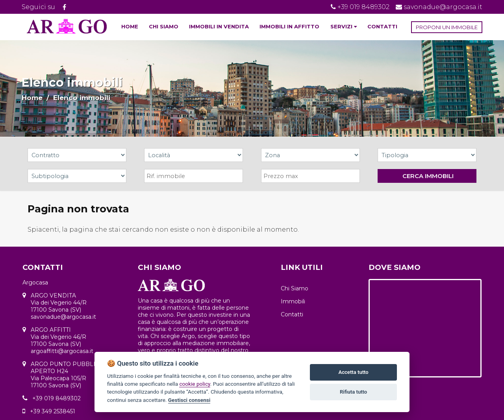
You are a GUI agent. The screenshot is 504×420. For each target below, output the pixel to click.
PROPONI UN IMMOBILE (447, 27)
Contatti (292, 314)
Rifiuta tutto (353, 392)
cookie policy (195, 384)
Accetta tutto (353, 372)
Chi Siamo (295, 288)
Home (32, 98)
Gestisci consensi (189, 400)
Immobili (293, 301)
